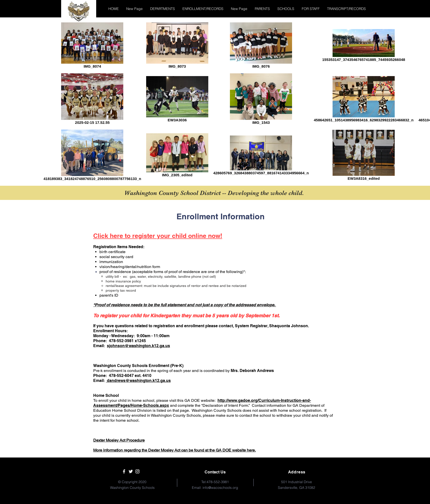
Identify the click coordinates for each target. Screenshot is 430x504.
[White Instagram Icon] (137, 471)
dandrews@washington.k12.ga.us (138, 381)
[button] (163, 9)
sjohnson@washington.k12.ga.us (138, 346)
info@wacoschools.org (220, 488)
